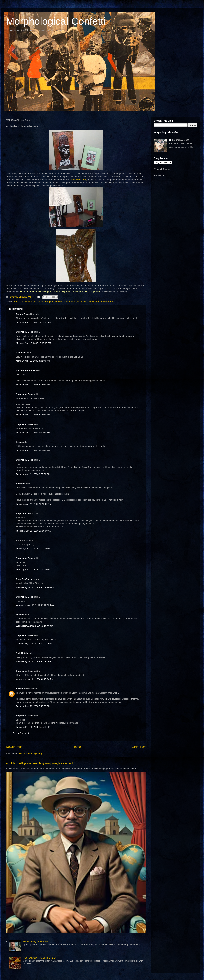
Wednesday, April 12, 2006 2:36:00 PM (35, 661)
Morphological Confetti (56, 21)
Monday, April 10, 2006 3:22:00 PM (33, 361)
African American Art (23, 301)
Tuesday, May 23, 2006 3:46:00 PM (33, 706)
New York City (84, 301)
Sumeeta (21, 484)
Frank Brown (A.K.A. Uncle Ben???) (40, 958)
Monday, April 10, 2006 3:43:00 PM (33, 385)
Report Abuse (162, 169)
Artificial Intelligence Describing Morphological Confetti (40, 763)
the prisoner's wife (26, 370)
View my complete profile (181, 147)
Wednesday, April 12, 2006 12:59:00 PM (35, 626)
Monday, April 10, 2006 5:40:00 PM (33, 450)
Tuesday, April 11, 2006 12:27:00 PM (34, 549)
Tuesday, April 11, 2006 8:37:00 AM (33, 474)
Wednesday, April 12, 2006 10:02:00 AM (35, 605)
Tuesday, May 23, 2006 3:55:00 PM (33, 727)
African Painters (24, 689)
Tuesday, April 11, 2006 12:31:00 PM (34, 569)
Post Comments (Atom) (30, 754)
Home (77, 747)
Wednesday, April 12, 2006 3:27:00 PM (35, 679)
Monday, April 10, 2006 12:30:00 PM (33, 343)
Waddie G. (21, 353)
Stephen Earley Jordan (103, 301)
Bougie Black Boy (78, 180)
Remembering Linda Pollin (35, 941)
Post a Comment (21, 733)
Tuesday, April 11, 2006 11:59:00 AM (34, 531)
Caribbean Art (70, 301)
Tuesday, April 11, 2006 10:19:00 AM (34, 504)
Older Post (139, 747)
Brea (18, 442)
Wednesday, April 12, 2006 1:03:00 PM (35, 644)
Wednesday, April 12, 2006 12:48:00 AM (35, 587)
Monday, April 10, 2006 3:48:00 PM (33, 415)
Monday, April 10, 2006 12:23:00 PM (33, 322)
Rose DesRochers (25, 579)
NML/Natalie (22, 653)
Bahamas (39, 301)
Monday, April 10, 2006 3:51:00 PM (33, 432)
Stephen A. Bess (25, 332)
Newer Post (14, 747)
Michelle (20, 615)
